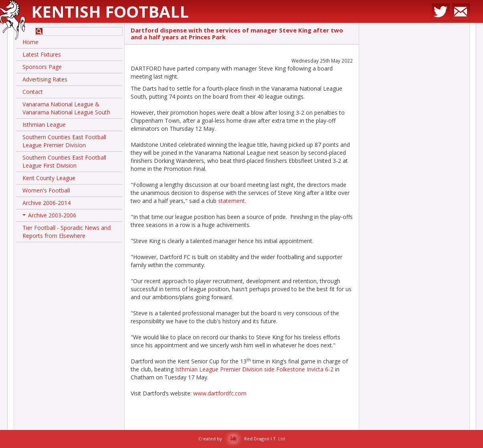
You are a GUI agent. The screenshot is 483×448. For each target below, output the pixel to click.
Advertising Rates (45, 79)
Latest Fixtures (42, 54)
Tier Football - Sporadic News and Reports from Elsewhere (67, 232)
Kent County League (49, 178)
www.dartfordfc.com (220, 393)
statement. (232, 201)
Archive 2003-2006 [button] (49, 217)
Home (30, 42)
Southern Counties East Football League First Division (64, 161)
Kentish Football (110, 11)
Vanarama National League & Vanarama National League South (66, 108)
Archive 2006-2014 (46, 203)
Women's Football (46, 190)
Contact (33, 92)
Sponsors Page (42, 67)
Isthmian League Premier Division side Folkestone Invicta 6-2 (255, 369)
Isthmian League (44, 125)
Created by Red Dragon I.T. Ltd (242, 439)
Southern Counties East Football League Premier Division (64, 141)
